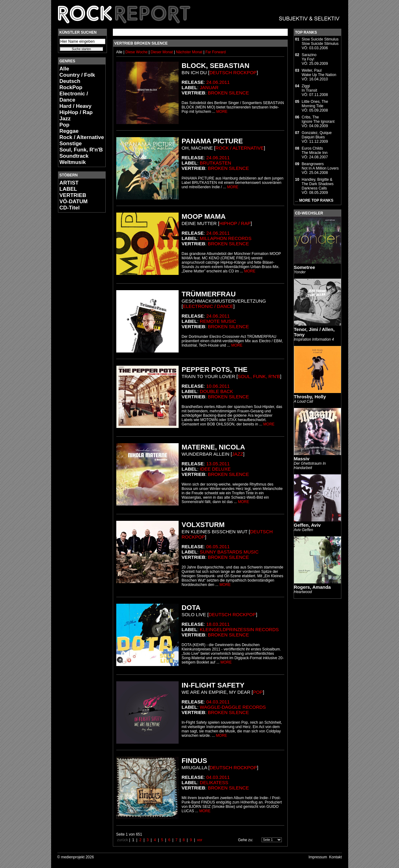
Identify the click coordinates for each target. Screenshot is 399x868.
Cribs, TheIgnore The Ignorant (318, 119)
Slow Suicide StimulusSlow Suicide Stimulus (320, 41)
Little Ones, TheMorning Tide (315, 104)
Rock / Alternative (82, 137)
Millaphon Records (226, 238)
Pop (65, 125)
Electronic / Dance (74, 97)
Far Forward (216, 52)
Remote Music (218, 321)
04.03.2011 (218, 702)
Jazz (65, 119)
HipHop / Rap (76, 112)
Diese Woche (137, 52)
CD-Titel (70, 208)
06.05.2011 (218, 547)
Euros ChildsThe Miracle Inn (315, 151)
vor (200, 840)
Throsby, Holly (310, 397)
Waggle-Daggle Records (233, 707)
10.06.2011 (218, 386)
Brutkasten (216, 163)
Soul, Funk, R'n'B (81, 150)
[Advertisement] (77, 310)
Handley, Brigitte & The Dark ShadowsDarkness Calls (318, 184)
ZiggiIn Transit (309, 88)
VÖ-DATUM (74, 201)
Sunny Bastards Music (229, 552)
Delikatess (214, 782)
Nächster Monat (189, 52)
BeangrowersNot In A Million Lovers (320, 166)
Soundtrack (74, 156)
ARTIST (69, 183)
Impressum (318, 857)
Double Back (216, 391)
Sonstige (71, 144)
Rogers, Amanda (312, 587)
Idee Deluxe (215, 469)
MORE (222, 112)
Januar (209, 87)
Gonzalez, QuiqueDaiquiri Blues (317, 135)
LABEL (68, 189)
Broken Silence (228, 93)
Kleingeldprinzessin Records (239, 629)
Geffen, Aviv (307, 525)
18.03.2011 (218, 624)
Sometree (305, 267)
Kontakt (336, 857)
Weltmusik (73, 162)
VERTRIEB (73, 195)
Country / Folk (77, 75)
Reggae (69, 131)
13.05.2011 (218, 464)
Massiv (302, 459)
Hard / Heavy (76, 106)
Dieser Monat (162, 52)
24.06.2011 (218, 82)
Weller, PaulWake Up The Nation (319, 73)
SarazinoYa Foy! (309, 57)
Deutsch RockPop (71, 84)
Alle (64, 69)
